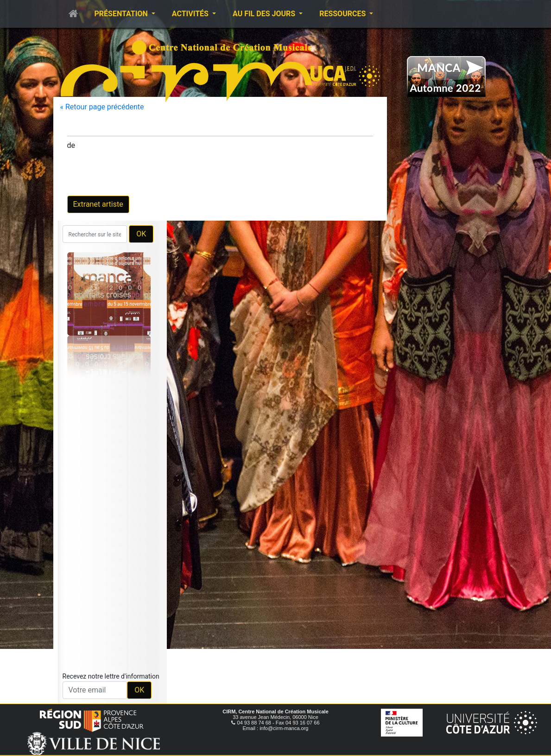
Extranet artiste (98, 204)
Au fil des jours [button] (265, 14)
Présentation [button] (122, 14)
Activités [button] (191, 14)
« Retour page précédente (102, 107)
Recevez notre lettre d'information (111, 676)
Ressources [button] (343, 14)
